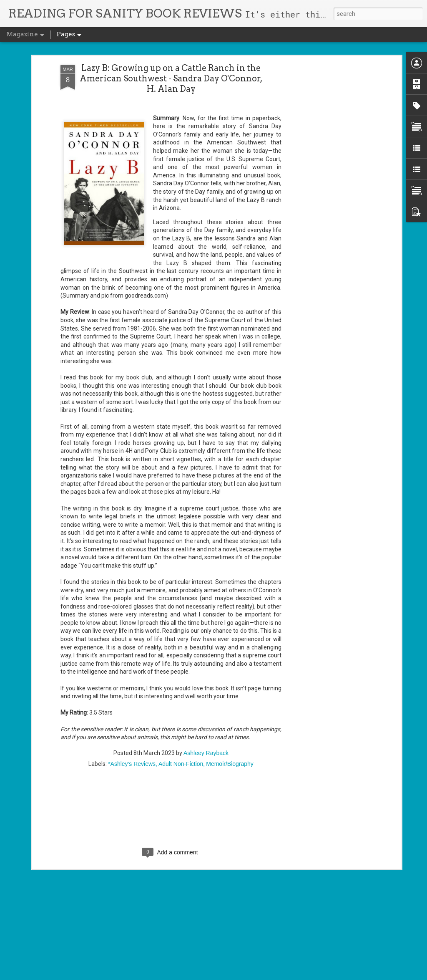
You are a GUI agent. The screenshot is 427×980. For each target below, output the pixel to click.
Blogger (232, 975)
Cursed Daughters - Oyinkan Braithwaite (198, 782)
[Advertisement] (171, 728)
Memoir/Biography (230, 674)
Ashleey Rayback (206, 664)
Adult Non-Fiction (181, 674)
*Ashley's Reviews (132, 674)
